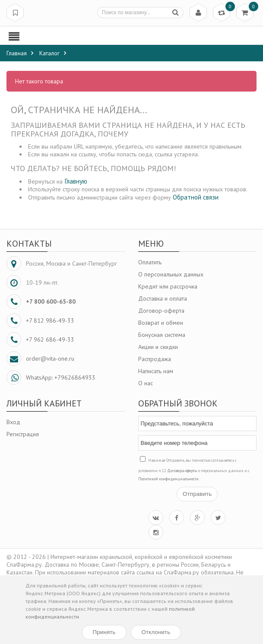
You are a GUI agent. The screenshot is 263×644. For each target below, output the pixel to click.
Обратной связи (196, 197)
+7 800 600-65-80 (51, 301)
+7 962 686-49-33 (50, 339)
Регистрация (23, 434)
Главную (76, 181)
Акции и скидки (158, 347)
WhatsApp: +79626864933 (61, 378)
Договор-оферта (161, 311)
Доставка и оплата (163, 298)
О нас (146, 383)
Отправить (197, 494)
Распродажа (155, 359)
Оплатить (150, 262)
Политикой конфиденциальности (168, 479)
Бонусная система (162, 335)
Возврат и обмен (161, 323)
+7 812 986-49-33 (50, 320)
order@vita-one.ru (50, 358)
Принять (104, 632)
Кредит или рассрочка (168, 286)
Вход (13, 422)
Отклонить (156, 632)
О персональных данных (171, 274)
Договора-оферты (182, 471)
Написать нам (156, 371)
